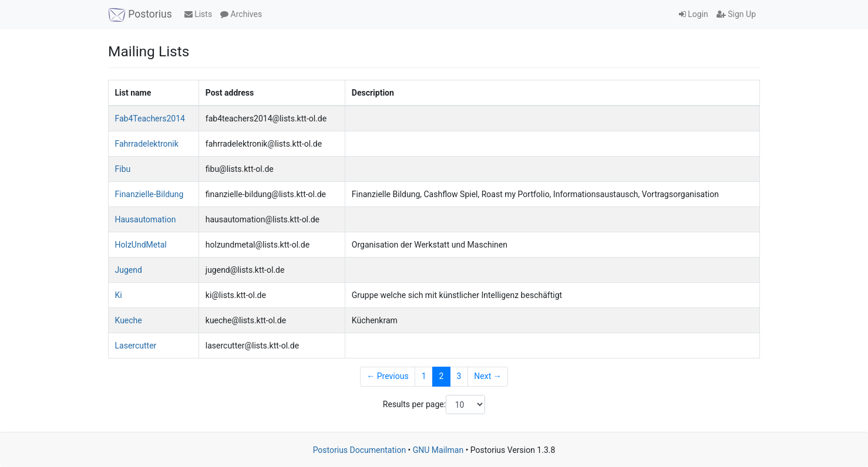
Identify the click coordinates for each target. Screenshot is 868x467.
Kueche (129, 320)
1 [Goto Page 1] (424, 376)
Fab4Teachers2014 (150, 119)
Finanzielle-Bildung (149, 194)
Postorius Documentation (360, 450)
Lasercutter (136, 346)
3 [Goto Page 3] (459, 376)
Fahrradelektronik (147, 144)
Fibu (123, 169)
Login (694, 14)
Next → (487, 376)
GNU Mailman (438, 450)
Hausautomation (146, 219)
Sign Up (736, 14)
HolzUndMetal (141, 245)
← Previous (387, 376)
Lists (198, 14)
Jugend (129, 270)
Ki (119, 295)
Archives (241, 14)
